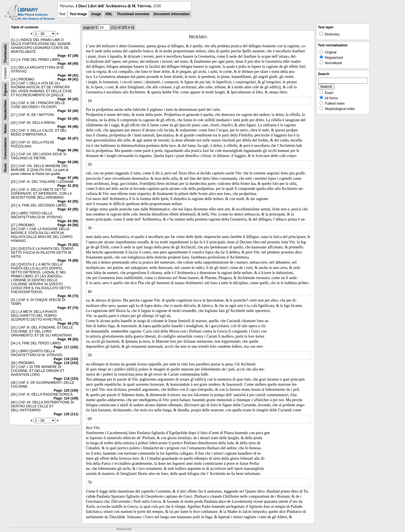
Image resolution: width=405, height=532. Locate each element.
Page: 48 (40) (68, 64)
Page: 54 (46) (68, 127)
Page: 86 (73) (68, 296)
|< (93, 28)
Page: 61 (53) (68, 186)
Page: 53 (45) (68, 119)
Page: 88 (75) (68, 324)
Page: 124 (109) (66, 398)
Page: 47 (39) (68, 56)
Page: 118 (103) (66, 359)
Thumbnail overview (133, 14)
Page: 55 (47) (68, 138)
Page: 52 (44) (68, 111)
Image (96, 14)
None (5, 168)
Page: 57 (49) (68, 178)
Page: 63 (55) (68, 201)
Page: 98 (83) (68, 339)
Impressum (124, 529)
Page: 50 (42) (68, 99)
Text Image (78, 14)
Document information (172, 14)
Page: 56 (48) (68, 150)
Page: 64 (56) (68, 221)
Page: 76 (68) (68, 261)
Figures (5, 90)
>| (132, 28)
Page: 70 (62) (68, 245)
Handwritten (5, 110)
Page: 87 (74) (68, 308)
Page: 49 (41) (68, 75)
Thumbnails (5, 54)
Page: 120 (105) (66, 390)
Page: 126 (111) (66, 414)
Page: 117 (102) (66, 347)
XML (109, 14)
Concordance (5, 148)
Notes (5, 128)
